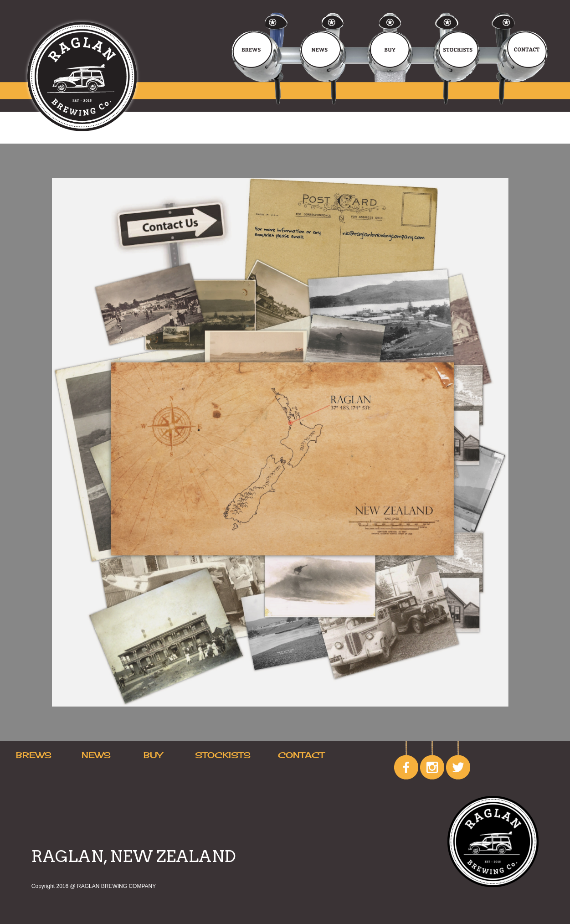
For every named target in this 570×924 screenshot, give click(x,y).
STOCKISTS (223, 755)
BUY (153, 755)
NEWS (96, 755)
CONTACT (301, 755)
